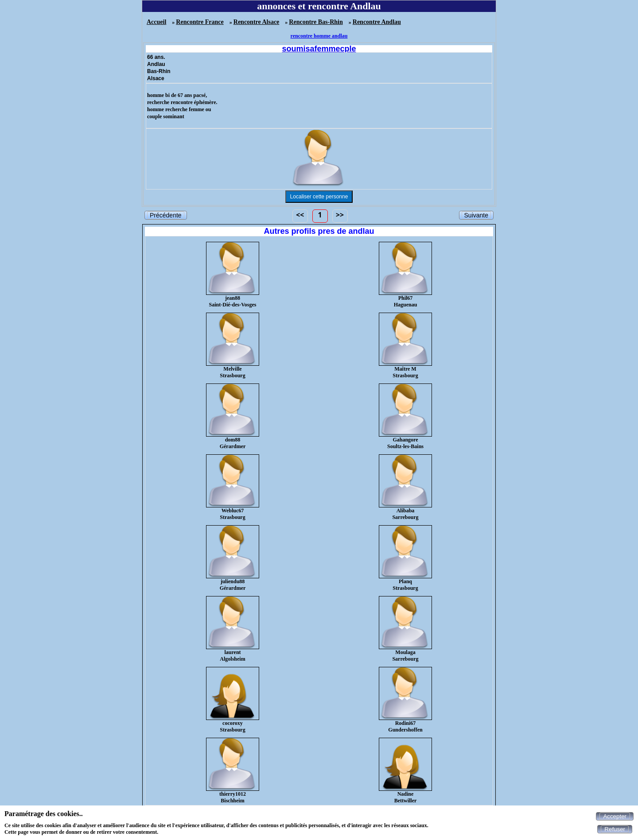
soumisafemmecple (319, 49)
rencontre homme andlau (319, 36)
